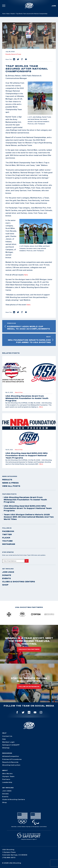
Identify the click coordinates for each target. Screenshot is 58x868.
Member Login (8, 742)
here (26, 275)
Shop (5, 585)
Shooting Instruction (11, 765)
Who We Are (7, 774)
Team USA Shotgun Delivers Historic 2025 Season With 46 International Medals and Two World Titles (28, 517)
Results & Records (10, 762)
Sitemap (6, 748)
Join (54, 6)
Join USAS (8, 572)
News (8, 14)
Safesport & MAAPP (11, 745)
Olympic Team (8, 776)
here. (29, 305)
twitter (7, 534)
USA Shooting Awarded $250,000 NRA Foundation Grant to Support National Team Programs (27, 508)
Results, (8, 54)
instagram (9, 544)
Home (4, 14)
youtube (7, 541)
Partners (6, 779)
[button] (14, 59)
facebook (8, 531)
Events (7, 578)
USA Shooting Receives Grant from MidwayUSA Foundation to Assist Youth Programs (25, 500)
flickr (6, 538)
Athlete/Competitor (11, 756)
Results (13, 14)
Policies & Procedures (12, 759)
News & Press (16, 54)
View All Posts (11, 486)
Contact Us (7, 736)
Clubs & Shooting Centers (19, 582)
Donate (7, 575)
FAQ (4, 739)
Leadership (7, 782)
